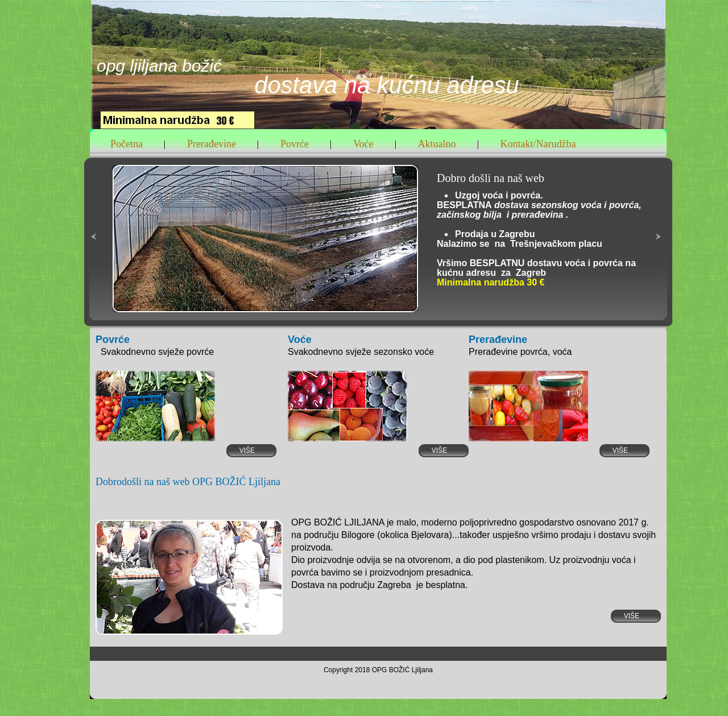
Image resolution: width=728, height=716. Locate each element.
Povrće (295, 144)
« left (96, 264)
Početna (127, 144)
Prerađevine (212, 144)
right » (661, 264)
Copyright (339, 670)
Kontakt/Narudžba (538, 144)
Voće (363, 144)
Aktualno (437, 144)
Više (256, 450)
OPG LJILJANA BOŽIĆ (159, 66)
